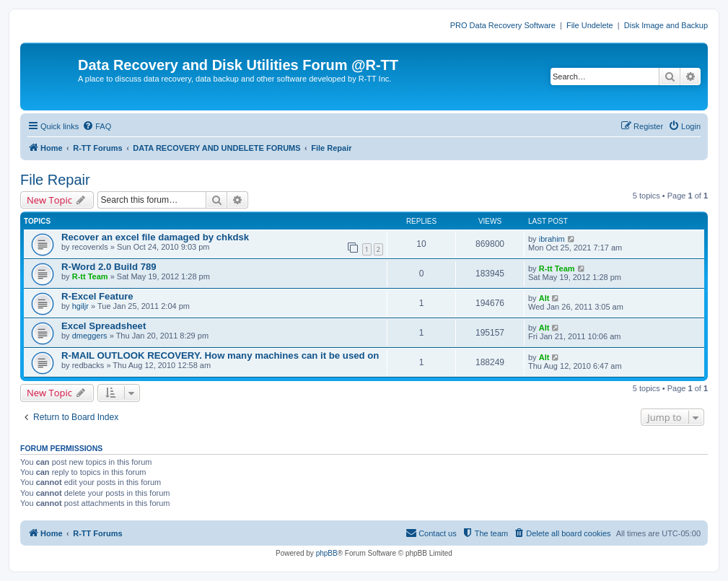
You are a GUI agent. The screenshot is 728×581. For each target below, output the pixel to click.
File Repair (55, 180)
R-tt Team (90, 276)
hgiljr (80, 306)
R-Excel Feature (97, 296)
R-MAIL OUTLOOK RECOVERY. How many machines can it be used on (220, 355)
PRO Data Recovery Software (503, 25)
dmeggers (90, 336)
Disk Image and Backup (666, 25)
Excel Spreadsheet (104, 326)
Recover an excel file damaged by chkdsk (155, 237)
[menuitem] (97, 126)
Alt (544, 298)
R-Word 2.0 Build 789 (109, 267)
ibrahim (552, 239)
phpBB (327, 553)
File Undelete (590, 25)
